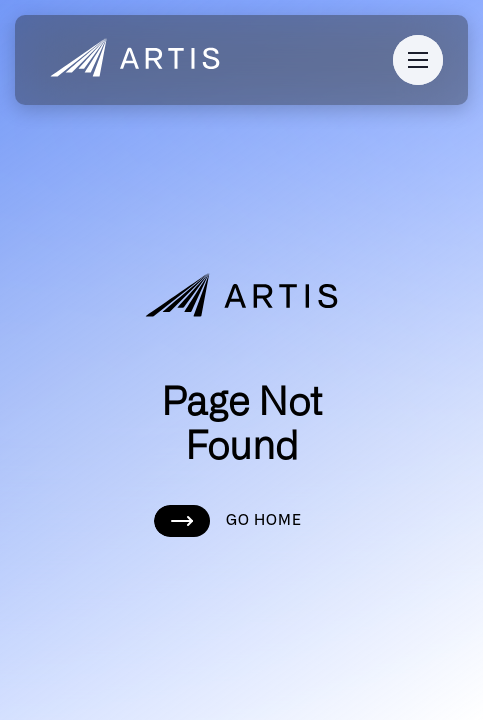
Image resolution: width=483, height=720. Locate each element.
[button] (418, 60)
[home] (130, 60)
